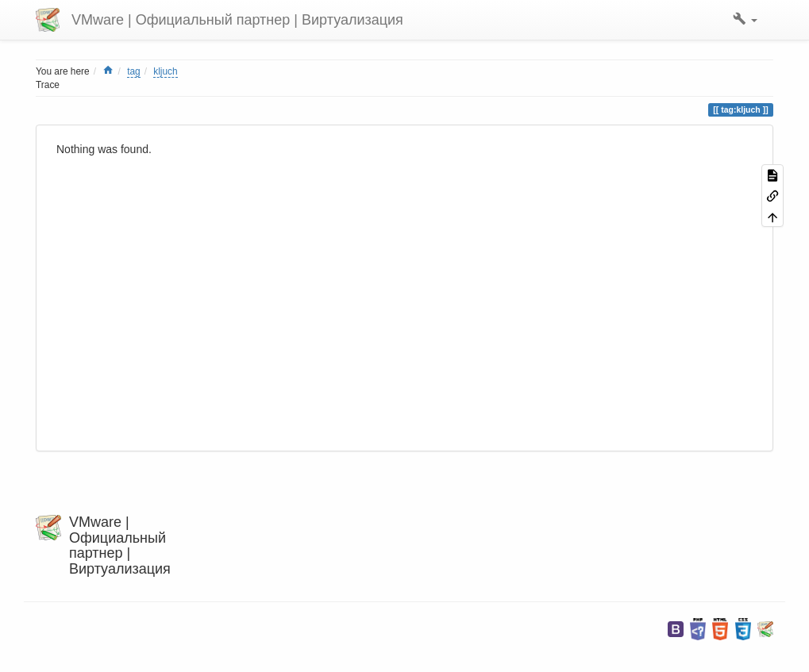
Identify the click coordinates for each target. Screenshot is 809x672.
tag (134, 71)
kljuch (165, 71)
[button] (745, 20)
